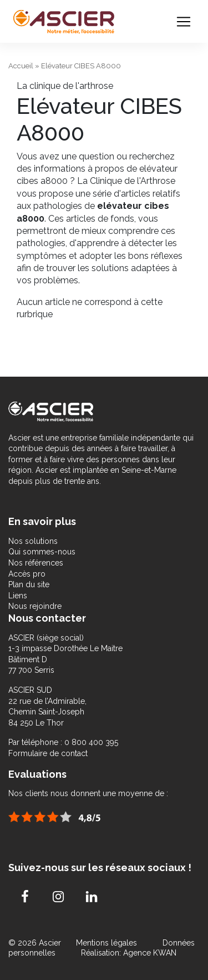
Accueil (21, 66)
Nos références (36, 563)
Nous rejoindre (35, 606)
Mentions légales (108, 943)
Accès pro (27, 574)
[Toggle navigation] (184, 22)
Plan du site (29, 584)
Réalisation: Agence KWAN (129, 953)
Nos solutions (33, 541)
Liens (18, 596)
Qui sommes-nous (42, 552)
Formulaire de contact (48, 753)
